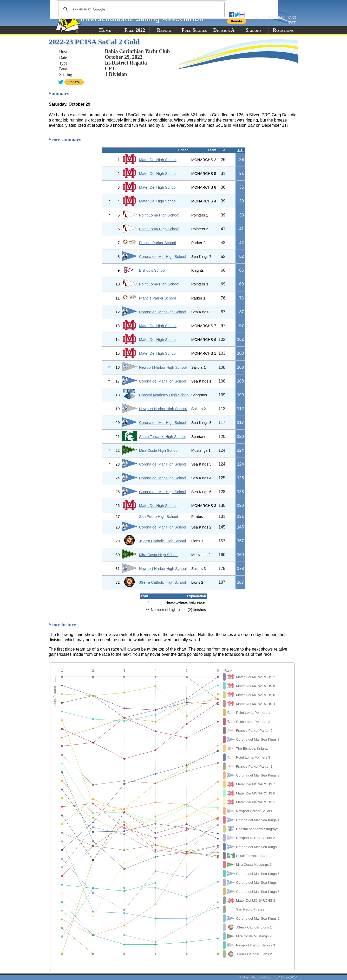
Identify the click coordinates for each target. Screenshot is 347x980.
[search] (141, 9)
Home (105, 30)
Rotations (283, 30)
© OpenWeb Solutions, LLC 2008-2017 (268, 977)
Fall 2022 (135, 30)
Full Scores (194, 30)
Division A (224, 30)
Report (165, 30)
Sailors (254, 30)
